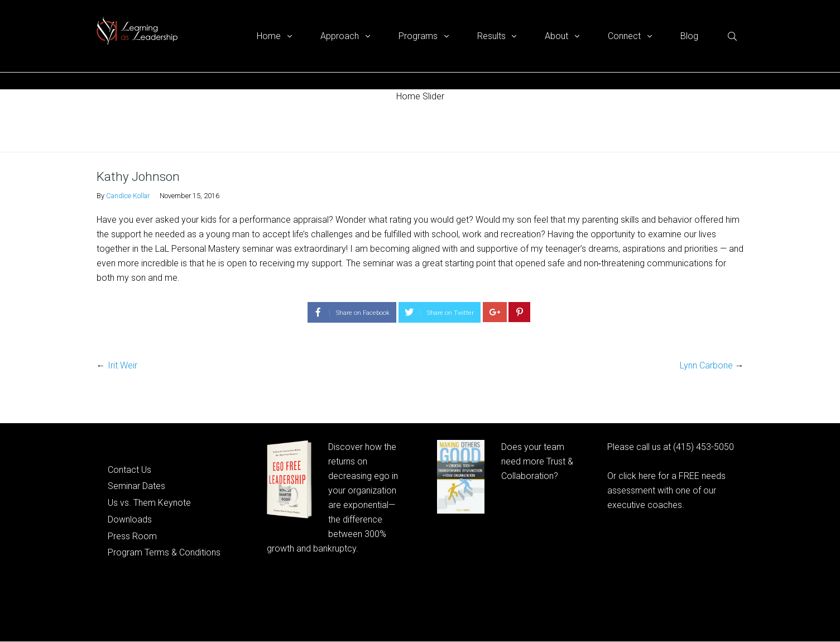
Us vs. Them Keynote (149, 503)
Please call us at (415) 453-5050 (671, 447)
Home (107, 128)
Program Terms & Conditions (164, 552)
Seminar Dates (136, 486)
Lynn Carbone (706, 365)
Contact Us (129, 470)
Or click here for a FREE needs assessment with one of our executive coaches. (666, 490)
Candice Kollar (128, 196)
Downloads (130, 519)
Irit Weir (123, 365)
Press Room (132, 536)
